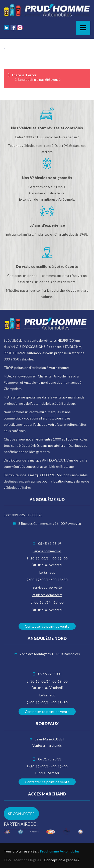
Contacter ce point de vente (47, 626)
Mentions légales (28, 860)
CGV (8, 860)
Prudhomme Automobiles (60, 851)
